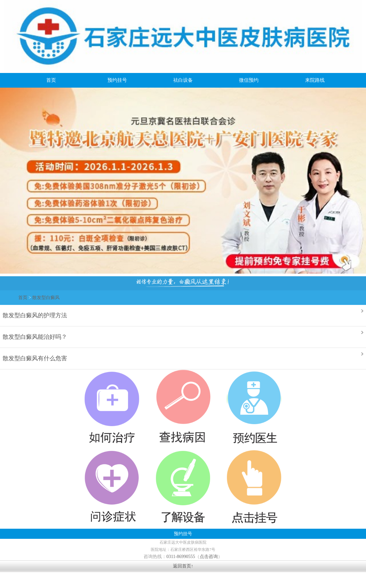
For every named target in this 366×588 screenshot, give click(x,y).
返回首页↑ (183, 566)
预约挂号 (183, 534)
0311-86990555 (181, 557)
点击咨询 (209, 557)
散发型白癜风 (46, 298)
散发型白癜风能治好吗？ (35, 336)
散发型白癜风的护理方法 (35, 315)
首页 (23, 298)
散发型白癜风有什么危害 (35, 358)
